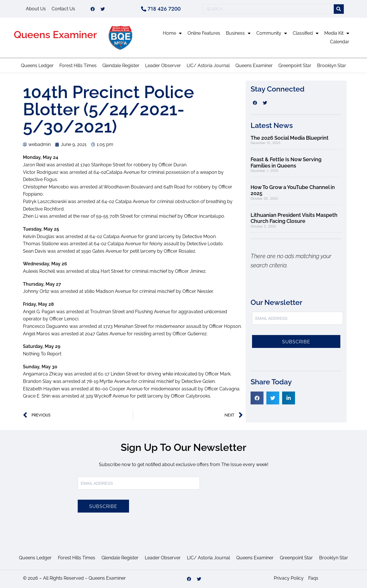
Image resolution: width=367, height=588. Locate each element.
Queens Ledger (37, 66)
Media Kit (337, 33)
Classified (306, 33)
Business (238, 33)
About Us (36, 9)
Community (272, 33)
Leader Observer (163, 66)
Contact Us (63, 9)
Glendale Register (121, 66)
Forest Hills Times (78, 66)
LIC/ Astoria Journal (208, 66)
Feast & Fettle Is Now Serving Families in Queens (286, 162)
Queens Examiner (55, 35)
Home (172, 33)
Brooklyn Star (332, 66)
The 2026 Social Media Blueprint (290, 138)
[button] (257, 398)
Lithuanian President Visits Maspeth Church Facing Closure (294, 218)
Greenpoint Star (295, 66)
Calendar (340, 42)
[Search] (339, 9)
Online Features (204, 33)
